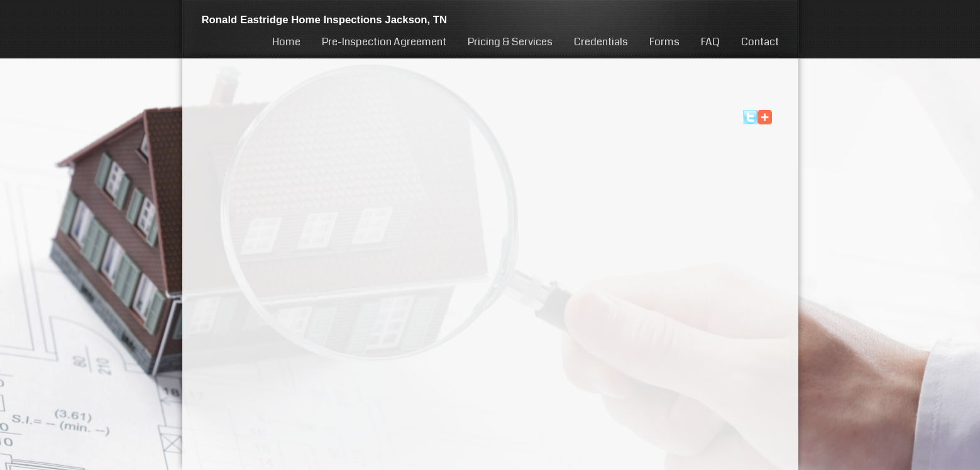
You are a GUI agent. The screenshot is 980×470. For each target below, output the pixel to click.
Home (286, 42)
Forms (664, 42)
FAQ (710, 42)
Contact (760, 42)
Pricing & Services (510, 42)
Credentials (601, 42)
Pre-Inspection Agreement (384, 42)
